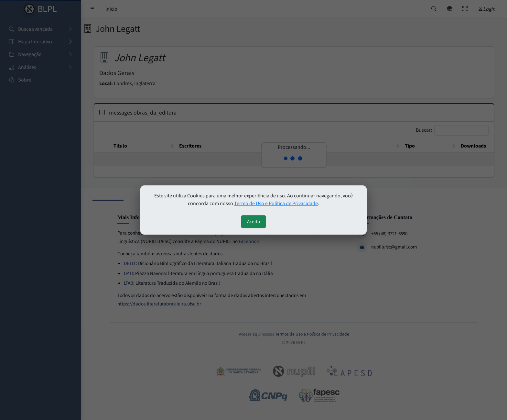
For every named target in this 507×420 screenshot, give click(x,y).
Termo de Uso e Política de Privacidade (276, 204)
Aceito (253, 222)
